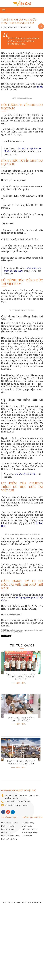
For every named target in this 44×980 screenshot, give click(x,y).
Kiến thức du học (22, 27)
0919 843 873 (11, 875)
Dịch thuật (27, 900)
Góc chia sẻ (27, 910)
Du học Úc (6, 906)
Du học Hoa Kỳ (8, 900)
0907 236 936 (24, 875)
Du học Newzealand (10, 910)
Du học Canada (8, 903)
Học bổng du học (30, 906)
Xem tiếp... (21, 757)
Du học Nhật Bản (9, 913)
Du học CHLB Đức (9, 896)
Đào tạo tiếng (28, 896)
